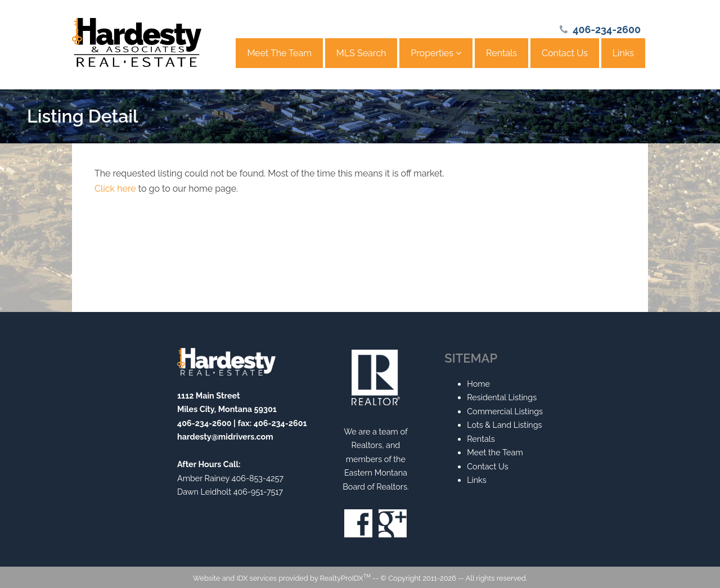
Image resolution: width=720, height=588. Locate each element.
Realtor (376, 377)
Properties (436, 53)
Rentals (501, 53)
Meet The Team (279, 53)
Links (623, 53)
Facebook (358, 523)
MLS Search (361, 53)
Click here (115, 189)
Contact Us (565, 53)
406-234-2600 (607, 30)
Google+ (393, 523)
